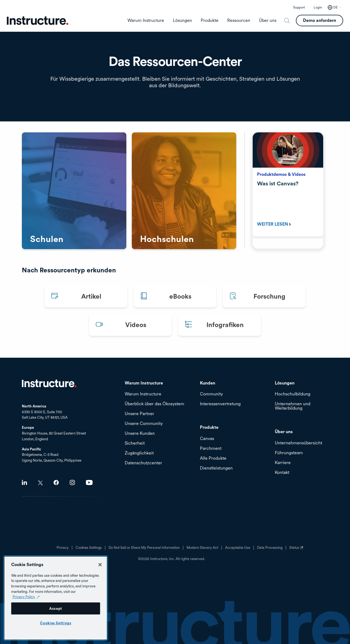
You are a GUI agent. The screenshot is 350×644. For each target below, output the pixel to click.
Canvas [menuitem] (207, 439)
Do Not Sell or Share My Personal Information (144, 548)
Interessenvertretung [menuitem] (220, 404)
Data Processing (270, 548)
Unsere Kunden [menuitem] (140, 434)
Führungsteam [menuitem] (289, 453)
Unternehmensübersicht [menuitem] (298, 443)
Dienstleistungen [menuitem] (216, 468)
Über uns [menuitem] (268, 21)
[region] (56, 598)
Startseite (49, 383)
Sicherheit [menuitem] (135, 443)
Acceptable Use (238, 548)
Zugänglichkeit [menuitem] (139, 453)
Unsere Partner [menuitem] (139, 414)
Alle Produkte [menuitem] (213, 458)
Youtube (89, 483)
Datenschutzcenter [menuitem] (143, 463)
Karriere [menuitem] (283, 463)
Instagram (72, 483)
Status (297, 550)
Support (299, 7)
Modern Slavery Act (202, 548)
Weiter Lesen (272, 224)
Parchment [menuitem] (211, 449)
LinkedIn (24, 483)
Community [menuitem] (211, 394)
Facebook (56, 483)
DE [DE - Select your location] (336, 7)
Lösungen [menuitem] (182, 21)
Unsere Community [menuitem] (144, 424)
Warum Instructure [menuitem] (146, 21)
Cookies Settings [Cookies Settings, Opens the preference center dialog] (56, 623)
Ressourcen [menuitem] (239, 21)
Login (318, 7)
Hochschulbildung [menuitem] (293, 394)
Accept (56, 608)
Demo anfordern (320, 20)
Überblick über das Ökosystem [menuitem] (154, 404)
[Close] (100, 565)
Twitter (40, 483)
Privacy (63, 548)
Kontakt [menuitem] (282, 473)
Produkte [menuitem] (210, 21)
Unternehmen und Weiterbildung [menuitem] (293, 406)
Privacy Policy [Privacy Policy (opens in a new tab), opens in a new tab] (24, 597)
